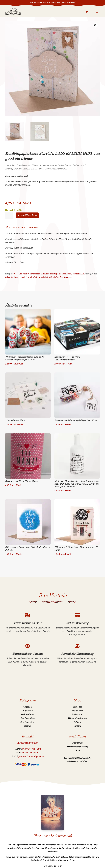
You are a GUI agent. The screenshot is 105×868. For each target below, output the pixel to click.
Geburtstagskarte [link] (12, 277)
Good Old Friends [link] (21, 274)
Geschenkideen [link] (24, 165)
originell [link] (22, 277)
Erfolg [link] (57, 277)
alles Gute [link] (34, 277)
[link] (13, 12)
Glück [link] (51, 277)
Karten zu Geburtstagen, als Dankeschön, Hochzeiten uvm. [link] (58, 165)
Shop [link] (14, 165)
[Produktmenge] (9, 215)
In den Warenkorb (27, 215)
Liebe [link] (28, 277)
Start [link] (7, 165)
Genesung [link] (68, 277)
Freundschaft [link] (43, 277)
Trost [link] (62, 277)
